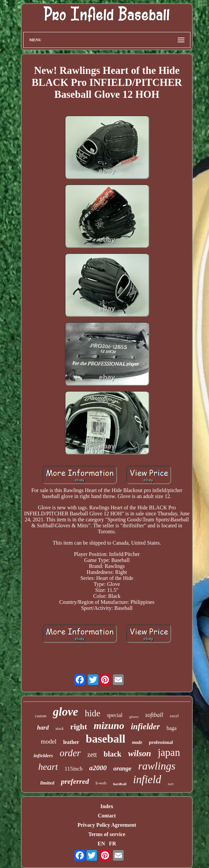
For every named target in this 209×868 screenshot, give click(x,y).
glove (65, 712)
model (49, 741)
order (70, 753)
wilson (139, 753)
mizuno (109, 725)
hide (93, 713)
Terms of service (107, 834)
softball (154, 715)
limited (47, 783)
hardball (120, 784)
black (113, 754)
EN (101, 844)
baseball (105, 739)
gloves (134, 717)
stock (60, 729)
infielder (146, 726)
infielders (43, 756)
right (79, 727)
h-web (101, 783)
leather (71, 742)
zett (92, 755)
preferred (75, 781)
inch (171, 784)
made (137, 742)
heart (48, 767)
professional (161, 742)
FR (112, 844)
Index (107, 806)
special (115, 715)
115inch (73, 769)
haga (171, 728)
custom (41, 716)
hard (43, 728)
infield (147, 780)
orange (122, 768)
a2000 (98, 768)
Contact (107, 816)
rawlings (157, 766)
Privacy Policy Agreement (107, 825)
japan (169, 752)
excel (174, 716)
